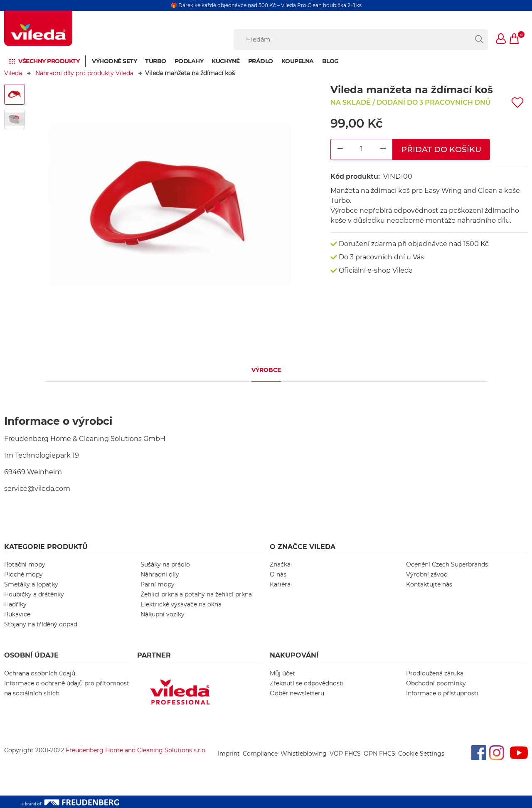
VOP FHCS (345, 754)
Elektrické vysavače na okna (181, 604)
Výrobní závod (427, 574)
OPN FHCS (379, 754)
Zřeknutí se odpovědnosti (307, 683)
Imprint (229, 754)
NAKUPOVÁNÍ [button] (294, 655)
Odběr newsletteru (297, 693)
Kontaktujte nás (429, 584)
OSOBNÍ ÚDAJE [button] (31, 655)
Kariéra (280, 584)
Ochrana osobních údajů (40, 673)
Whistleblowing (304, 754)
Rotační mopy (25, 564)
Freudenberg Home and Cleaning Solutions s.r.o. (136, 750)
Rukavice (17, 614)
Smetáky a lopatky (31, 584)
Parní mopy (158, 584)
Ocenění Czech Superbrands (447, 564)
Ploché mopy (23, 574)
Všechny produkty (49, 61)
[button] (501, 39)
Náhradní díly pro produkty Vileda (84, 73)
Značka (280, 564)
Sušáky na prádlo (165, 564)
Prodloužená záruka (435, 673)
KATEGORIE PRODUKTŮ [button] (46, 547)
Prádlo (261, 61)
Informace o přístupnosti (442, 693)
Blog (330, 61)
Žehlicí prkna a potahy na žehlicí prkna (196, 594)
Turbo (156, 61)
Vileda (13, 73)
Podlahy (189, 61)
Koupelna (298, 61)
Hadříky (15, 604)
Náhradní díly (160, 574)
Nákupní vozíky (163, 614)
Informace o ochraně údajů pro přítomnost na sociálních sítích (67, 688)
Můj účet (282, 673)
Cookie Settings (421, 754)
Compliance (260, 754)
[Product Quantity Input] (362, 149)
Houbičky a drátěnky (34, 594)
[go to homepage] (38, 28)
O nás (278, 574)
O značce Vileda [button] (303, 547)
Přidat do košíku (441, 149)
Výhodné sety (114, 61)
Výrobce (266, 370)
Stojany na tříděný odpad (41, 624)
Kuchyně (226, 61)
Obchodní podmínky (436, 683)
